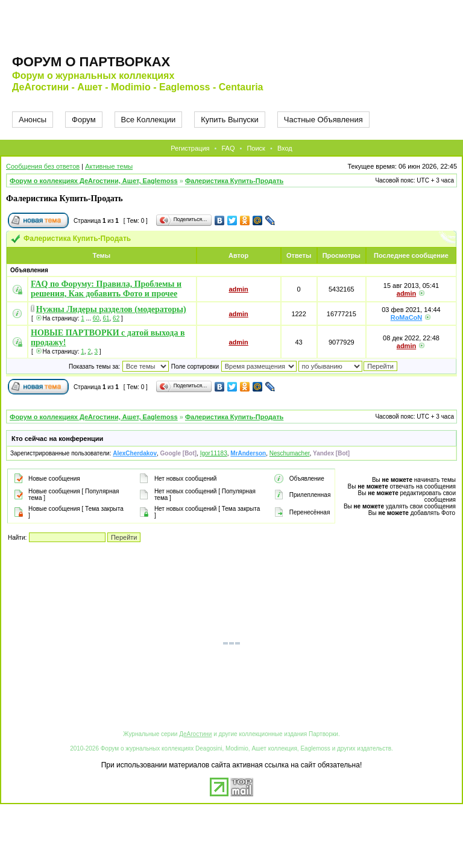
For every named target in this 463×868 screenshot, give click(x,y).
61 (106, 318)
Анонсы (33, 120)
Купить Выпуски (230, 120)
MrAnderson (248, 453)
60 (96, 318)
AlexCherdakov (135, 453)
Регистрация (190, 148)
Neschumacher (290, 453)
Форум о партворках (91, 62)
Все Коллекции (149, 120)
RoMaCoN (407, 317)
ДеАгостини (195, 734)
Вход (285, 148)
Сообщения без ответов (43, 166)
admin (238, 289)
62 (116, 318)
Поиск (256, 148)
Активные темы (109, 166)
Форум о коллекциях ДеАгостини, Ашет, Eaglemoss (94, 181)
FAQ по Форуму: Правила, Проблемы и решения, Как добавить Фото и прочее (106, 289)
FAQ (228, 148)
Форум (84, 120)
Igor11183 (214, 453)
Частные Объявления (323, 120)
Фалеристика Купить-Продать (234, 181)
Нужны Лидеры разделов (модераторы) (111, 309)
